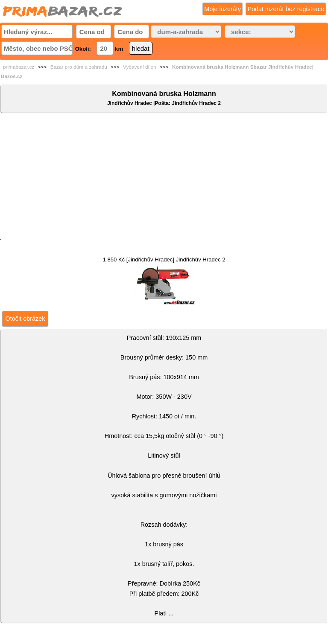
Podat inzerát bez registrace (286, 9)
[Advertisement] (164, 177)
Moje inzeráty (223, 9)
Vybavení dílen (140, 67)
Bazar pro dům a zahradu (79, 67)
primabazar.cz (19, 67)
